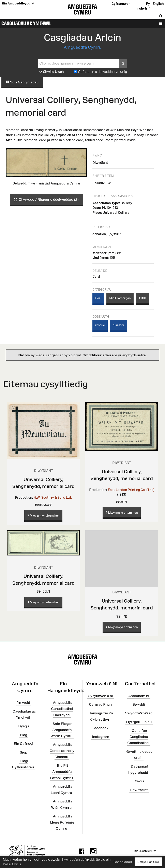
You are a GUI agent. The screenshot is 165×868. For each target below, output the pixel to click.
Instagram (100, 737)
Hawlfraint (139, 790)
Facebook (100, 728)
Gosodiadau (123, 862)
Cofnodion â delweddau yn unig (103, 72)
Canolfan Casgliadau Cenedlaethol (138, 737)
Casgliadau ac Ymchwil (26, 23)
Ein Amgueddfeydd (18, 4)
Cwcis (139, 781)
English (158, 4)
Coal (98, 298)
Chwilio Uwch (52, 72)
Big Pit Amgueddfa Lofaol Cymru (61, 772)
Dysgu (24, 726)
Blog (24, 735)
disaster (118, 325)
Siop (24, 752)
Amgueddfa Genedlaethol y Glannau (62, 751)
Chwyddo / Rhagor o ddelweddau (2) (46, 200)
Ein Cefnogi (24, 744)
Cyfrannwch (121, 4)
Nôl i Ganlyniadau (22, 82)
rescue (100, 325)
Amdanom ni (139, 696)
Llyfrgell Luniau (139, 722)
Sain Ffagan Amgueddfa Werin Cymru (61, 730)
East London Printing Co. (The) (131, 490)
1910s (142, 298)
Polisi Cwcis (12, 864)
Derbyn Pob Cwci (148, 862)
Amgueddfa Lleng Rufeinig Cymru (62, 822)
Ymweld (24, 703)
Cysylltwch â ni (100, 696)
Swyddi (139, 704)
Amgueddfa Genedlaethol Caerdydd (62, 709)
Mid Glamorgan (120, 298)
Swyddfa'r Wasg (139, 713)
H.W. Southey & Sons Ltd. (53, 497)
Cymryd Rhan (100, 704)
